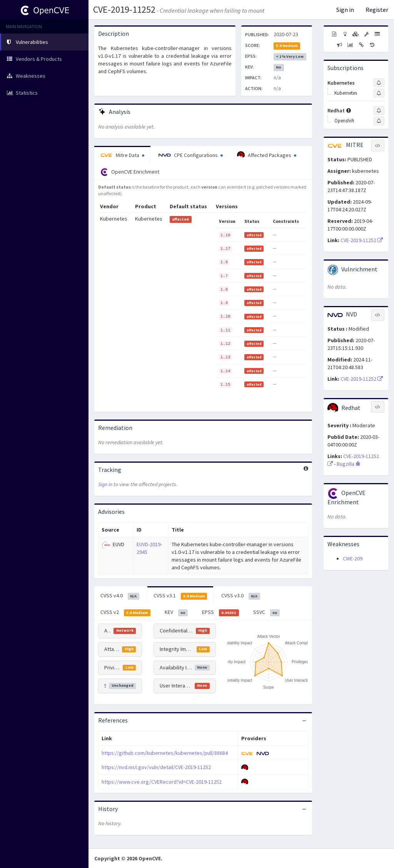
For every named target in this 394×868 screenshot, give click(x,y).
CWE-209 (353, 559)
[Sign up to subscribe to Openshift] (379, 121)
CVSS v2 (125, 612)
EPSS (220, 612)
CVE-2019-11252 (124, 9)
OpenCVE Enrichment (130, 172)
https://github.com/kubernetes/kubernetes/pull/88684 (165, 753)
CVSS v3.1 (180, 596)
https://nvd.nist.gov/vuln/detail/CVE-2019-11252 (156, 767)
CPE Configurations (191, 155)
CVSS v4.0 (120, 596)
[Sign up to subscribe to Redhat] (379, 110)
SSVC (267, 612)
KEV (176, 612)
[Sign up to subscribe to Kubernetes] (379, 83)
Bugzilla (349, 464)
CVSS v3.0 (241, 596)
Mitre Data (122, 155)
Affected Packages (267, 155)
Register (377, 10)
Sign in (345, 10)
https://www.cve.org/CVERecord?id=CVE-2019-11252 (162, 782)
